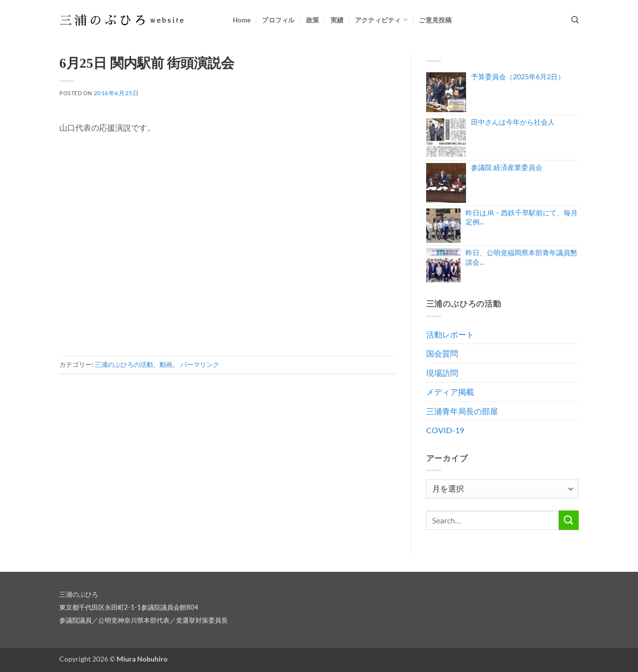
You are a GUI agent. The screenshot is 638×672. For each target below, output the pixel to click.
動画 (166, 364)
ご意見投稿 (435, 20)
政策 (313, 20)
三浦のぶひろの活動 (124, 364)
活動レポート (450, 334)
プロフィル (278, 20)
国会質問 (442, 353)
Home (242, 20)
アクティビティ (381, 20)
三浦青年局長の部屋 (462, 411)
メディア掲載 (450, 392)
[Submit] (569, 520)
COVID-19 (445, 430)
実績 (337, 20)
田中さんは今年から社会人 (513, 122)
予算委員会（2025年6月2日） (518, 77)
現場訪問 (442, 373)
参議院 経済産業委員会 (507, 167)
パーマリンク (200, 364)
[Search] (575, 20)
